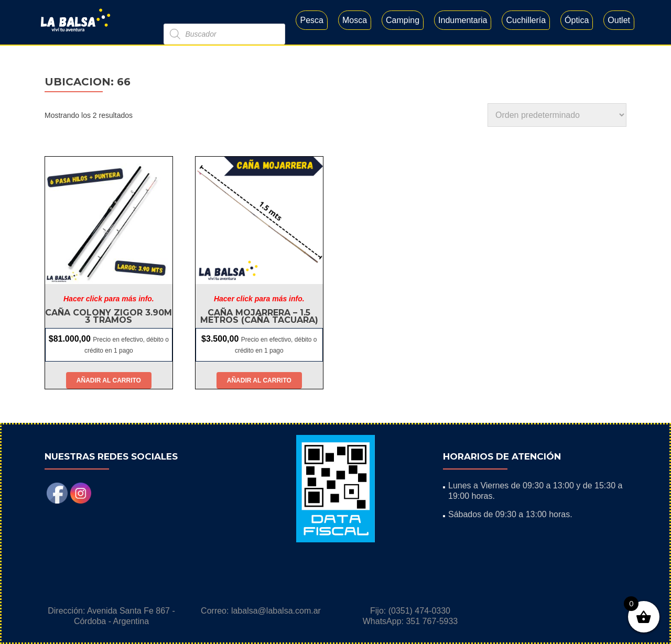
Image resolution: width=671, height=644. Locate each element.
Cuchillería (526, 20)
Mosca (355, 20)
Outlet (619, 20)
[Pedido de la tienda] (557, 115)
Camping (403, 20)
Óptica (577, 20)
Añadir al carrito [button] (109, 380)
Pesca (311, 20)
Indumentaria (463, 20)
